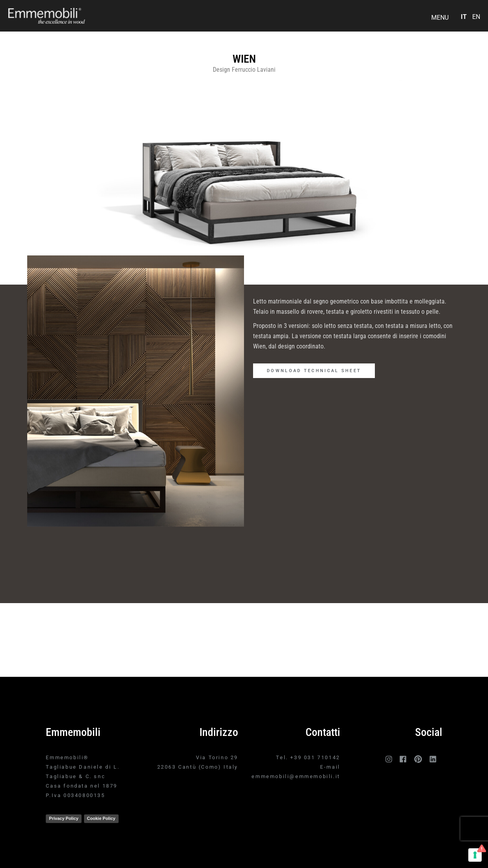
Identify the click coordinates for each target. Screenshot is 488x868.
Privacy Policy (64, 818)
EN (476, 17)
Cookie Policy (101, 818)
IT (464, 17)
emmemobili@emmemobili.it (296, 776)
